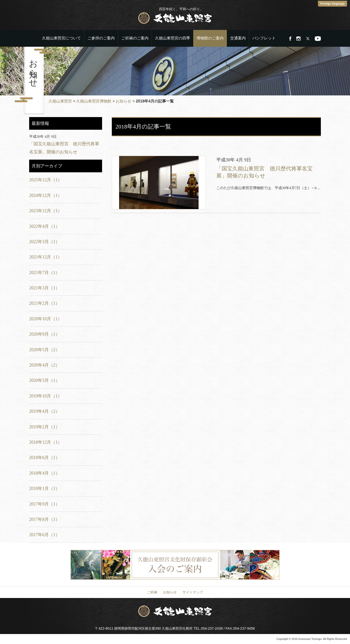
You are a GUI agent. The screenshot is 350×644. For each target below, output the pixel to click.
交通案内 (238, 38)
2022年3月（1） (44, 242)
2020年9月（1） (44, 334)
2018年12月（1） (46, 442)
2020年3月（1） (44, 380)
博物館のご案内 (210, 38)
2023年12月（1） (46, 211)
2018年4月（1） (44, 473)
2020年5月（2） (44, 350)
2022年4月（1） (44, 226)
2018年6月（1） (44, 458)
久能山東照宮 (60, 101)
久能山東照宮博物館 (94, 101)
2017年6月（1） (44, 535)
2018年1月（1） (44, 488)
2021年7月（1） (44, 273)
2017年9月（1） (44, 504)
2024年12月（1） (46, 195)
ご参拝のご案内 (101, 38)
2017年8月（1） (44, 519)
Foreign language (332, 4)
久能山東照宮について (61, 38)
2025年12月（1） (46, 180)
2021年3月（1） (44, 288)
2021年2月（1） (44, 303)
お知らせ (123, 101)
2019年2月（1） (44, 427)
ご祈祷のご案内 (135, 38)
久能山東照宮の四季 (173, 38)
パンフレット (264, 38)
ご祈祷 (152, 592)
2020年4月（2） (44, 365)
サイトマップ (193, 592)
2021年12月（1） (46, 257)
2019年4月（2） (44, 411)
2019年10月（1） (46, 396)
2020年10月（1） (46, 319)
